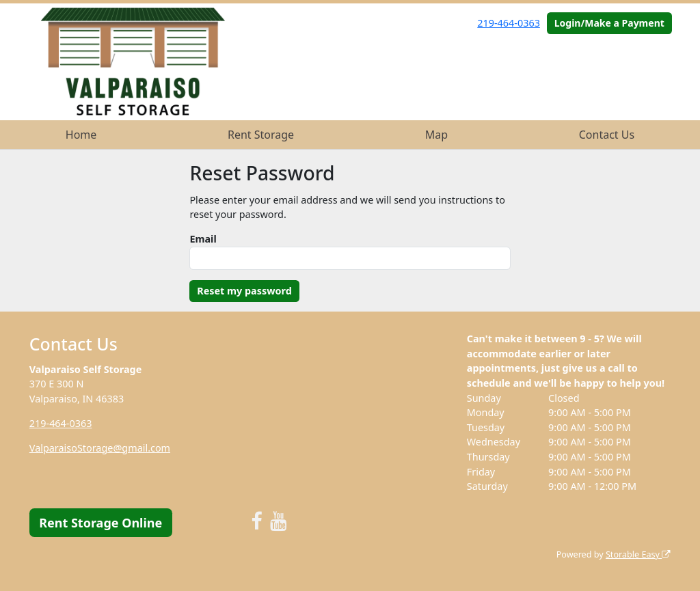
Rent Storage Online (100, 523)
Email (203, 239)
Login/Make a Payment (609, 23)
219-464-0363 (509, 23)
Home (81, 135)
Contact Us (607, 135)
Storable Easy (638, 554)
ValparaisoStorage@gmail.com (100, 448)
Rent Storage (261, 135)
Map (436, 135)
